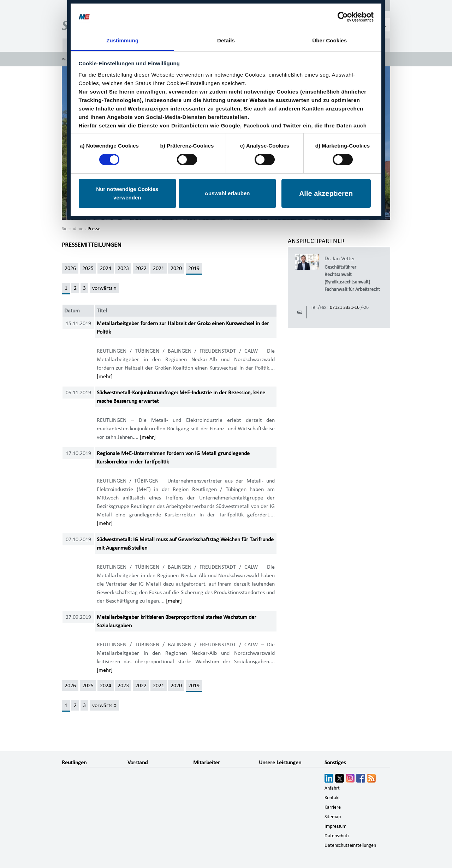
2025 (88, 268)
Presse (94, 229)
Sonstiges (335, 762)
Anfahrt (332, 788)
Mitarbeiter (207, 762)
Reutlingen (74, 762)
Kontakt (332, 798)
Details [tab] (226, 40)
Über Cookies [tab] (329, 40)
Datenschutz (337, 836)
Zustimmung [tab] (122, 40)
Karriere (333, 807)
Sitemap (333, 817)
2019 (194, 268)
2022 (141, 268)
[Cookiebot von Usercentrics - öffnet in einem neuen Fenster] (343, 17)
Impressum (335, 826)
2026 (70, 268)
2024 (106, 268)
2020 (176, 268)
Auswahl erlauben (227, 193)
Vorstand (138, 762)
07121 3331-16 (345, 307)
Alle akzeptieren (326, 193)
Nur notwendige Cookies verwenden (127, 193)
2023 (123, 268)
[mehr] (105, 376)
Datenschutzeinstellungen (350, 845)
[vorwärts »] (104, 288)
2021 (159, 268)
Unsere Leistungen (280, 762)
